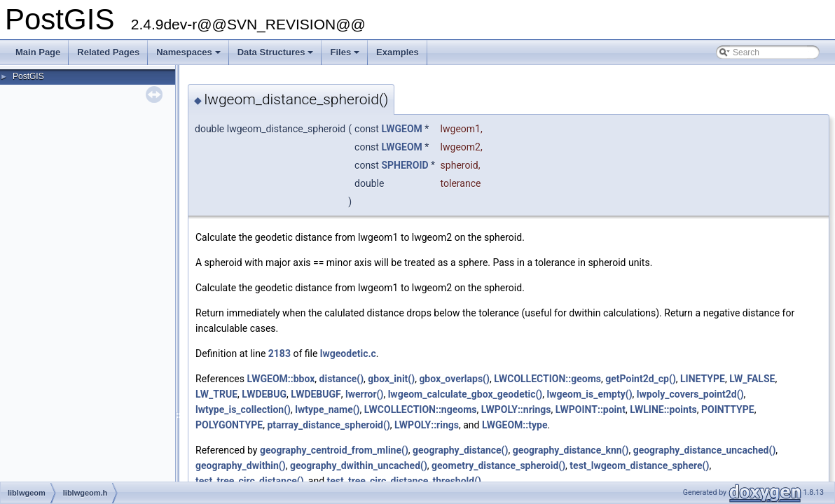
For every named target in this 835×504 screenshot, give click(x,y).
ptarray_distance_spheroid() (328, 425)
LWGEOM (401, 129)
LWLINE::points (663, 409)
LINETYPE (703, 379)
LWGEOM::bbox (281, 379)
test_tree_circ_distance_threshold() (404, 481)
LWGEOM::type (515, 425)
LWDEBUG (264, 394)
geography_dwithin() (241, 465)
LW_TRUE (216, 394)
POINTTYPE (728, 409)
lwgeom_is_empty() (589, 394)
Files (346, 56)
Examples (398, 52)
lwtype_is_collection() (243, 409)
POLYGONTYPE (229, 425)
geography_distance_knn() (571, 450)
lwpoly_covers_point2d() (690, 394)
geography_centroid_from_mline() (334, 450)
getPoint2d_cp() (641, 379)
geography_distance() (460, 450)
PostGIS (28, 76)
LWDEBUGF (316, 394)
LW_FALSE (752, 379)
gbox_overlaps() (454, 379)
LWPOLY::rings (427, 425)
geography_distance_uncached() (705, 450)
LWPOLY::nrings (516, 409)
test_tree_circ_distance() (250, 481)
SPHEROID (405, 165)
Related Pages (108, 52)
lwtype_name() (327, 409)
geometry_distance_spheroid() (498, 465)
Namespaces (189, 56)
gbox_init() (391, 379)
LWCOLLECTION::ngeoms (421, 409)
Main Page (38, 52)
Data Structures (277, 56)
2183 (280, 353)
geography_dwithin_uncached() (359, 465)
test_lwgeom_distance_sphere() (639, 465)
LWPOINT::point (591, 409)
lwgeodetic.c (348, 353)
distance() (342, 379)
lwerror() (364, 394)
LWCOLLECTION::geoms (547, 379)
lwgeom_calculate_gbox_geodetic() (465, 394)
